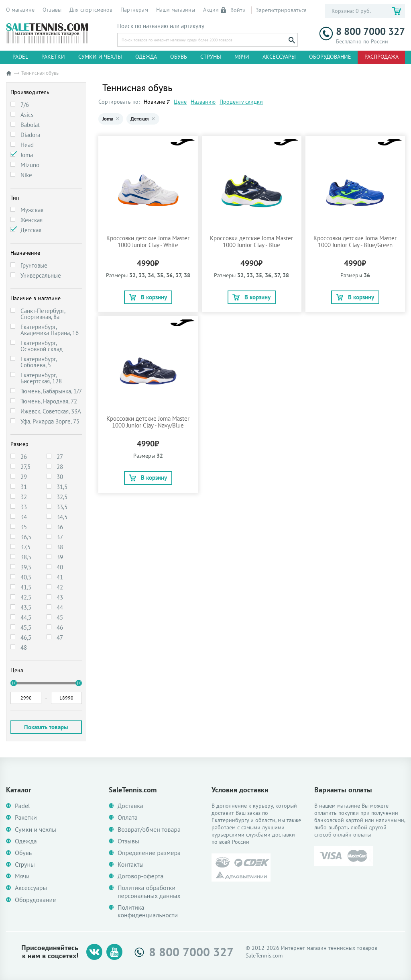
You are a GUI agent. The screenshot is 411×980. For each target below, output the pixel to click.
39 (60, 557)
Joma (27, 155)
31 (24, 487)
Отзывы (52, 10)
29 (24, 477)
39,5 (26, 567)
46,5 (26, 637)
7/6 (25, 105)
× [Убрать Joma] (117, 119)
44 (60, 607)
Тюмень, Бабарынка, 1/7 (51, 391)
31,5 (62, 487)
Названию (203, 102)
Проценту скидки (241, 102)
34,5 (62, 517)
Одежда (146, 57)
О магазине (20, 10)
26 (24, 457)
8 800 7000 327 (362, 32)
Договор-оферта (140, 876)
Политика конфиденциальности (148, 911)
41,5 (26, 587)
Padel (20, 57)
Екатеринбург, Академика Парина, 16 (50, 330)
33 (24, 507)
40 (60, 567)
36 (60, 527)
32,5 (62, 497)
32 (24, 497)
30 (60, 477)
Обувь (179, 57)
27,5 (25, 467)
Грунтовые (34, 265)
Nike (26, 175)
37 (60, 537)
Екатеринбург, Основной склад (42, 346)
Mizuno (30, 165)
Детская (31, 230)
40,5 (26, 577)
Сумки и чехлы (100, 57)
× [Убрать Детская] (153, 119)
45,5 (26, 627)
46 (60, 627)
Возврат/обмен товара (149, 830)
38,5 (26, 557)
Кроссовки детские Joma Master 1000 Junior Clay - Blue (251, 241)
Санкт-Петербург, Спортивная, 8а (43, 314)
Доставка (130, 806)
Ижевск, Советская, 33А (51, 411)
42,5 (26, 597)
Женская (32, 220)
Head (27, 145)
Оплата (128, 817)
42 (60, 587)
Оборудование (330, 57)
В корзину (148, 297)
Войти (234, 10)
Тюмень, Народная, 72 (49, 401)
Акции (211, 10)
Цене (180, 102)
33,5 (62, 507)
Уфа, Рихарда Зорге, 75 (50, 421)
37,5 (25, 547)
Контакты (131, 864)
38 (60, 547)
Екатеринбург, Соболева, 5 (39, 362)
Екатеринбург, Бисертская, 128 (41, 378)
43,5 (26, 607)
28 (60, 467)
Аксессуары (279, 57)
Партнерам (134, 10)
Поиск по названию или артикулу (161, 26)
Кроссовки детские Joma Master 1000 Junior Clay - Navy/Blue (148, 422)
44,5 (26, 617)
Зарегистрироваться (281, 10)
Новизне (154, 102)
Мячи (242, 57)
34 (24, 517)
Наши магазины (176, 10)
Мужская (32, 210)
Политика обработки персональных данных (149, 892)
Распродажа (381, 57)
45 (60, 617)
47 (60, 637)
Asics (27, 115)
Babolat (30, 125)
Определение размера (149, 853)
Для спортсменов (91, 10)
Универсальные (41, 275)
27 (60, 457)
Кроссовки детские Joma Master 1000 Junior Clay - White (148, 241)
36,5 (26, 537)
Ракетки (53, 57)
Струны (211, 57)
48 (24, 648)
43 (60, 597)
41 (60, 577)
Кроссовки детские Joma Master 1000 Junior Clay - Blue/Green (355, 241)
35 (24, 527)
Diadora (30, 135)
